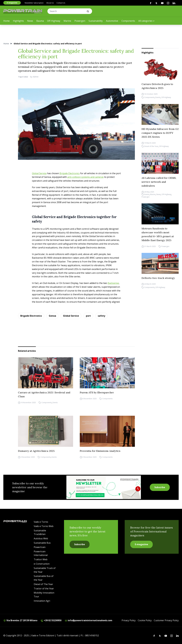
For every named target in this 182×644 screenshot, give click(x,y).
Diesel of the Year (151, 146)
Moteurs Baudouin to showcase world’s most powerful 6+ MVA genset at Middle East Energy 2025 (158, 234)
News (30, 21)
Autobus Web (41, 538)
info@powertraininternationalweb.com (88, 620)
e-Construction (42, 564)
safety (101, 316)
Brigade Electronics (70, 173)
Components (128, 21)
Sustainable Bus (42, 543)
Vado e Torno (41, 522)
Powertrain (40, 547)
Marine (67, 21)
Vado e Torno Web (44, 526)
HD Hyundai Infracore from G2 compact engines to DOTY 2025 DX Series (160, 133)
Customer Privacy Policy (166, 620)
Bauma (40, 21)
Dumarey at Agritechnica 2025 (36, 451)
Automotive (112, 21)
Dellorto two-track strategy (158, 278)
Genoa (52, 316)
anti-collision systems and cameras (85, 177)
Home (6, 21)
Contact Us (61, 3)
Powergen (80, 21)
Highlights (18, 21)
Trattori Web (41, 559)
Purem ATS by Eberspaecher (97, 392)
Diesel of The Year (43, 584)
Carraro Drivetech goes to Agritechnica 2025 (157, 86)
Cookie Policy (145, 620)
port (88, 316)
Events (158, 98)
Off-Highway (54, 21)
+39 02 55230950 (51, 620)
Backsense (113, 283)
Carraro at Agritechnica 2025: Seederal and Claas (44, 394)
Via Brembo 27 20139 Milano (20, 620)
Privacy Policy (129, 620)
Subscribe (160, 487)
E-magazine (12, 3)
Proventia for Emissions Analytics (100, 451)
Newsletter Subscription (34, 3)
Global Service (39, 173)
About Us (50, 3)
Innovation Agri (42, 601)
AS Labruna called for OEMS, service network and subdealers (159, 182)
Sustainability (96, 21)
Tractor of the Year (44, 589)
